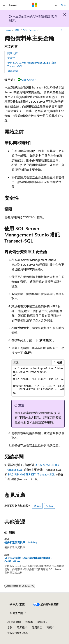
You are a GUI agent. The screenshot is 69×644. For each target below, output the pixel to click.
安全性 (11, 58)
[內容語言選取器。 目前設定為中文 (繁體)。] (17, 604)
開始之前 (13, 53)
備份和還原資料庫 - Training (21, 542)
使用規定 (37, 627)
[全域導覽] (4, 5)
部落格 (41, 622)
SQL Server (30, 30)
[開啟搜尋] (56, 5)
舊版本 (29, 622)
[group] (38, 381)
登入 (63, 5)
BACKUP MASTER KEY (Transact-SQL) (32, 474)
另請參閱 (13, 71)
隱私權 (21, 627)
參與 (10, 627)
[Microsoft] (35, 5)
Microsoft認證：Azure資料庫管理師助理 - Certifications (28, 560)
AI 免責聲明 (14, 622)
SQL (17, 30)
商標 (49, 627)
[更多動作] (61, 30)
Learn (8, 30)
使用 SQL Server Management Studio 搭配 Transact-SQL (32, 64)
